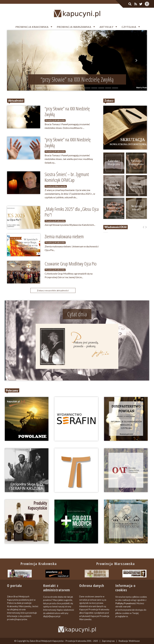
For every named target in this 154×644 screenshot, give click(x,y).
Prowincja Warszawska (74, 27)
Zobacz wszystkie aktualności (53, 290)
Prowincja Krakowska (32, 27)
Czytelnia (129, 27)
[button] (18, 60)
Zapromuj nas (108, 641)
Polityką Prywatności (126, 603)
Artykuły (106, 27)
